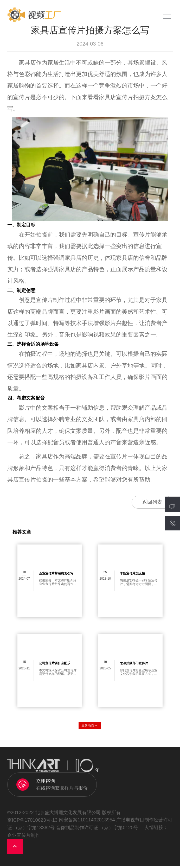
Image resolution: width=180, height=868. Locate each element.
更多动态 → (90, 728)
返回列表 (149, 503)
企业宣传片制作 (24, 837)
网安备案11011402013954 (87, 822)
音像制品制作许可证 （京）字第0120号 (97, 830)
